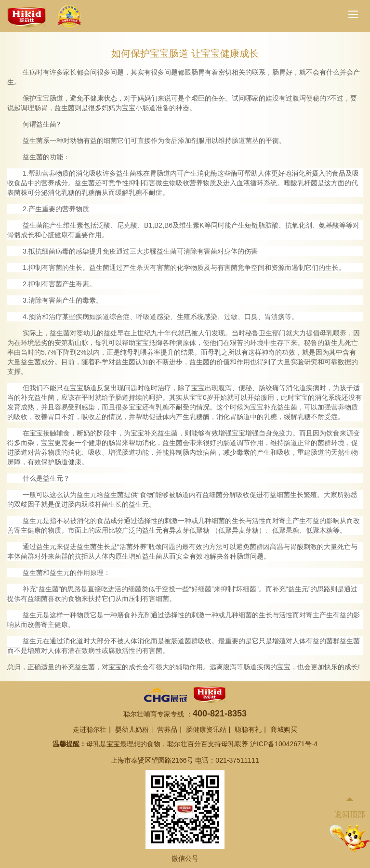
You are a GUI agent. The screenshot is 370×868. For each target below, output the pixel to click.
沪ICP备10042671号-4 (284, 744)
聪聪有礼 (248, 729)
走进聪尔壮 (90, 729)
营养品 (167, 729)
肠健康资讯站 (206, 729)
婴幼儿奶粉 (132, 729)
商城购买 (284, 729)
